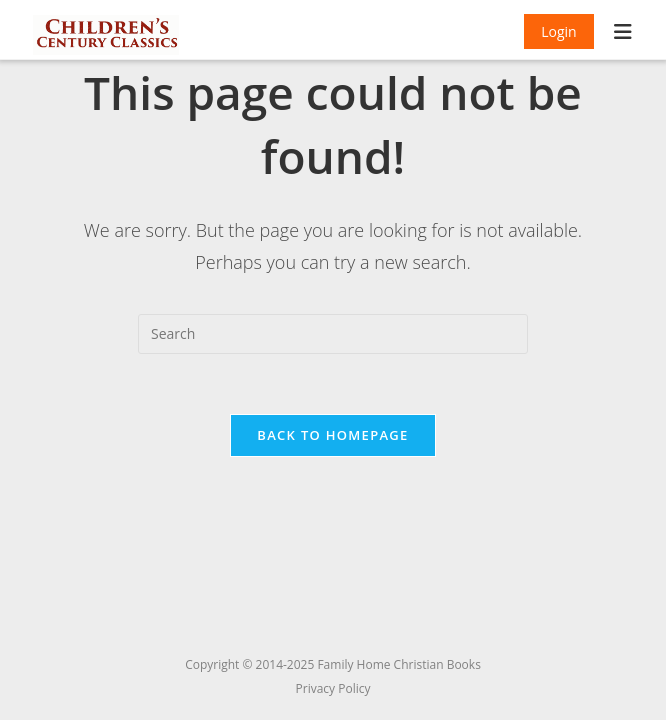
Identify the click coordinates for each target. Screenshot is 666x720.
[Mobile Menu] (623, 34)
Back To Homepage (332, 435)
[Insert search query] (333, 334)
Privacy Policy (333, 688)
